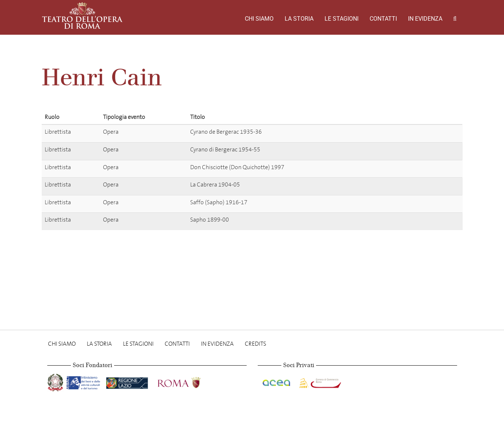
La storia (299, 19)
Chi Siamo (259, 19)
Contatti (383, 19)
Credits (256, 344)
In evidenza (425, 19)
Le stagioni (342, 19)
